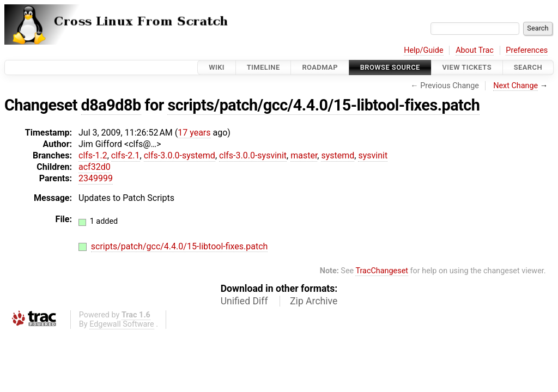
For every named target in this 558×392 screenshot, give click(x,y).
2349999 (96, 178)
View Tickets (467, 67)
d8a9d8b (111, 105)
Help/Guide (423, 50)
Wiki (217, 67)
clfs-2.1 (126, 155)
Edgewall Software (122, 324)
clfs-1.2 (93, 155)
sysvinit (373, 155)
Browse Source (390, 67)
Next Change (515, 86)
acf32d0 (95, 167)
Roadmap (320, 67)
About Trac (475, 50)
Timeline (263, 67)
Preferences (527, 50)
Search (528, 67)
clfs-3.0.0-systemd (180, 155)
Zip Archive (314, 301)
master (304, 155)
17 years (194, 133)
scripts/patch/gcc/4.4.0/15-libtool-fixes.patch (323, 105)
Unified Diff (244, 301)
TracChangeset (382, 271)
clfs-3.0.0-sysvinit (253, 155)
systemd (338, 155)
